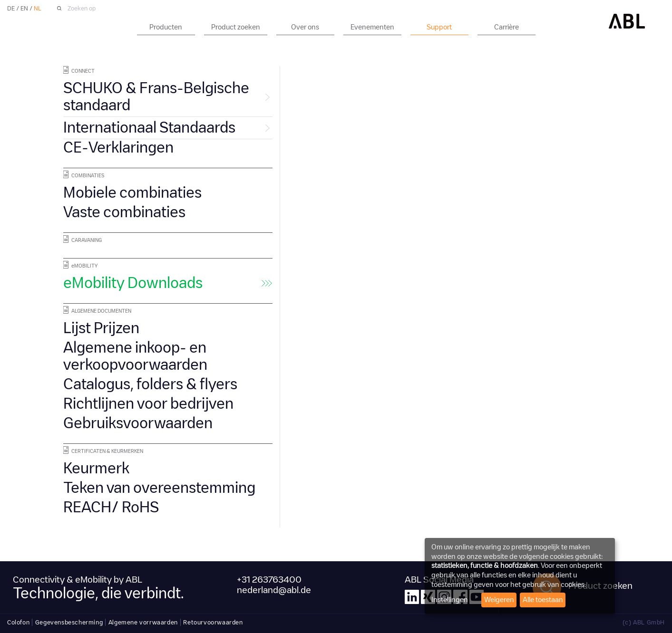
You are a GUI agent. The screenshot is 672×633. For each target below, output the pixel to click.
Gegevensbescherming (69, 622)
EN (24, 8)
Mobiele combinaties (132, 193)
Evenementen (372, 27)
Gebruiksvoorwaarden (138, 423)
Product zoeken (236, 27)
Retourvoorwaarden (213, 622)
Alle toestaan (543, 600)
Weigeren (499, 600)
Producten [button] (166, 27)
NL (38, 8)
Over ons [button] (305, 27)
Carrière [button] (506, 27)
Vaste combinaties (124, 212)
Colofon (18, 622)
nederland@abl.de (274, 590)
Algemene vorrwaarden (143, 622)
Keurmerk (96, 468)
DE (11, 8)
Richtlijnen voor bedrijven (148, 404)
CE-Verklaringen (118, 148)
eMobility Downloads (133, 283)
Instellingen (450, 600)
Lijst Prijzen (101, 328)
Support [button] (439, 27)
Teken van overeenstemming (159, 488)
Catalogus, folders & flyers (150, 384)
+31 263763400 (269, 580)
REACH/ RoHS (111, 507)
